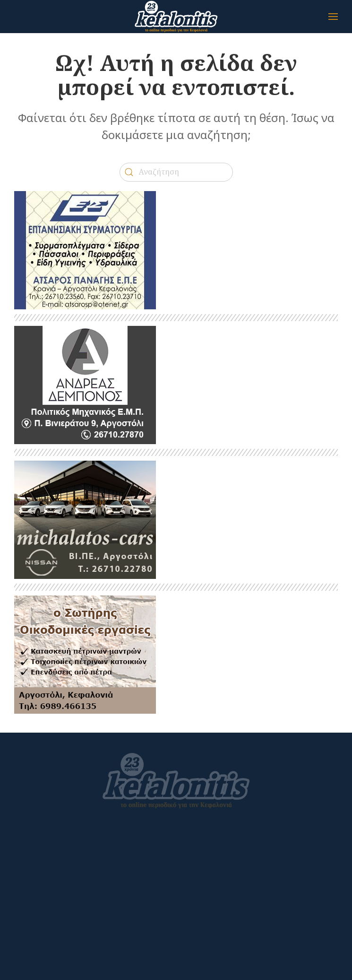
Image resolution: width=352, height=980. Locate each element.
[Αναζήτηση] (176, 172)
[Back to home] (176, 17)
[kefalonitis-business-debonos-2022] (85, 384)
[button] (333, 17)
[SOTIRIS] (85, 654)
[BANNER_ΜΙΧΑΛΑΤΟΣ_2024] (85, 519)
